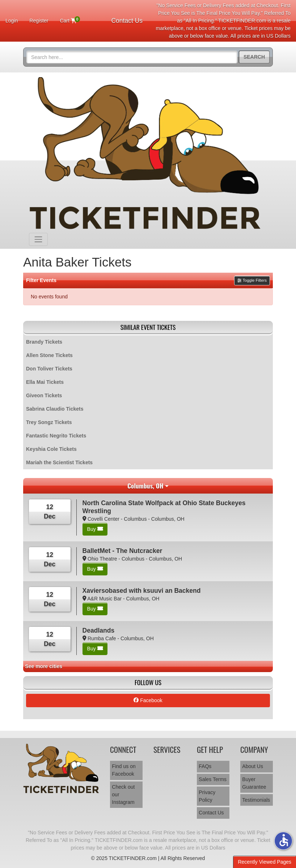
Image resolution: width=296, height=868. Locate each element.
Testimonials (256, 800)
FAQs (205, 766)
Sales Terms (213, 779)
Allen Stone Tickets (49, 355)
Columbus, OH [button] (145, 486)
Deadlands (99, 630)
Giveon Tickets (44, 395)
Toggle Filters (252, 280)
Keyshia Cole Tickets (51, 449)
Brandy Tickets (44, 342)
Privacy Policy (207, 796)
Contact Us (127, 21)
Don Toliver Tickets (49, 369)
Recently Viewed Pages (265, 862)
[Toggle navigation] (38, 239)
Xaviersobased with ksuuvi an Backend (142, 591)
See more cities (44, 666)
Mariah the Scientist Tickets (59, 462)
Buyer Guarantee (254, 783)
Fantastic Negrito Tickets (56, 436)
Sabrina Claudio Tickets (55, 409)
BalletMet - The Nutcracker (122, 551)
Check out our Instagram (123, 794)
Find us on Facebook (124, 770)
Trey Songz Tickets (49, 422)
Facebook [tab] (148, 700)
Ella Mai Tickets (45, 382)
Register (39, 21)
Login (12, 21)
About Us (253, 766)
